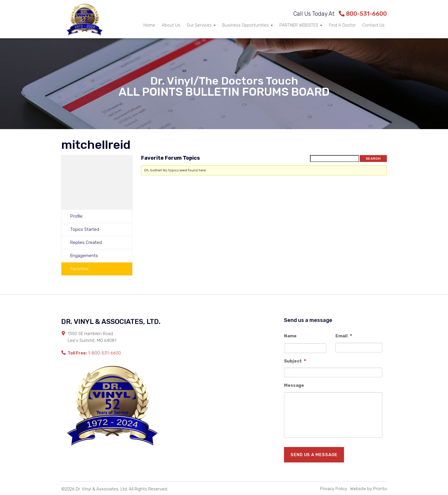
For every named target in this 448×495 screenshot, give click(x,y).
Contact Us (373, 25)
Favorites (79, 269)
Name (290, 336)
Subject (295, 361)
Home (149, 25)
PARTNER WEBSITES (301, 25)
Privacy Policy (334, 489)
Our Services (201, 25)
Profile (76, 216)
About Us (171, 25)
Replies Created (86, 243)
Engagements (84, 256)
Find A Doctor (342, 25)
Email (344, 336)
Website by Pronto (368, 489)
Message (294, 385)
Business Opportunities (248, 25)
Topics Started (85, 229)
